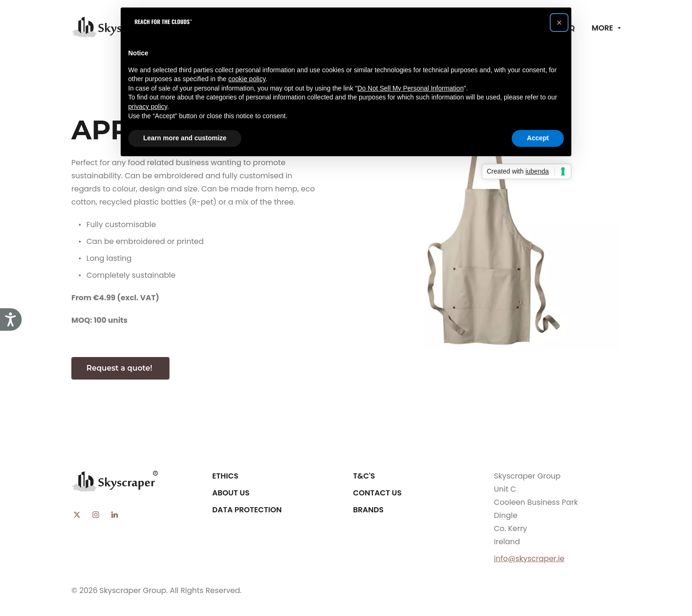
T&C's (364, 476)
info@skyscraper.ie (529, 559)
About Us (231, 493)
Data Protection (247, 510)
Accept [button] (538, 138)
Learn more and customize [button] (185, 138)
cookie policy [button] (247, 79)
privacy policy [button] (148, 106)
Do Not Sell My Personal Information (410, 88)
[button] (559, 23)
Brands (368, 510)
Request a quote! (120, 368)
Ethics (225, 476)
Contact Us (377, 493)
